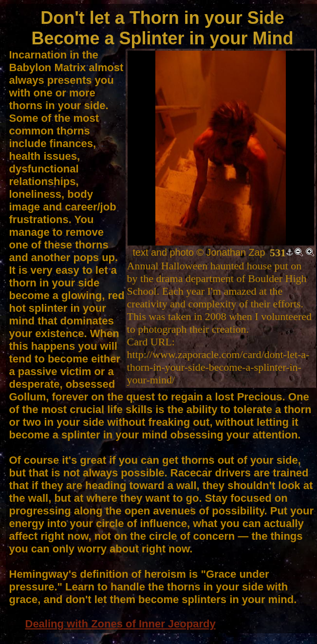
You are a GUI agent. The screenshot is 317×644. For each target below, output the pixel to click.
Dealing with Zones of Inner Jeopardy (121, 624)
